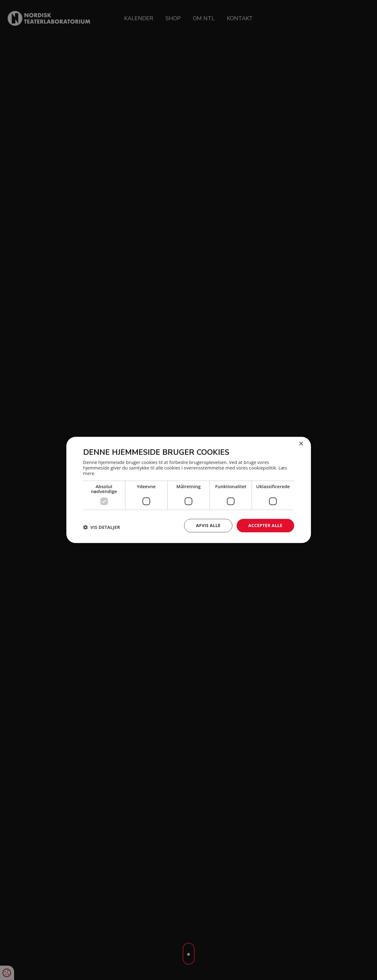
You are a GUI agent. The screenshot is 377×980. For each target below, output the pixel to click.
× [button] (301, 444)
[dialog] (188, 490)
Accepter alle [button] (265, 525)
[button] (102, 527)
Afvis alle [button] (208, 525)
